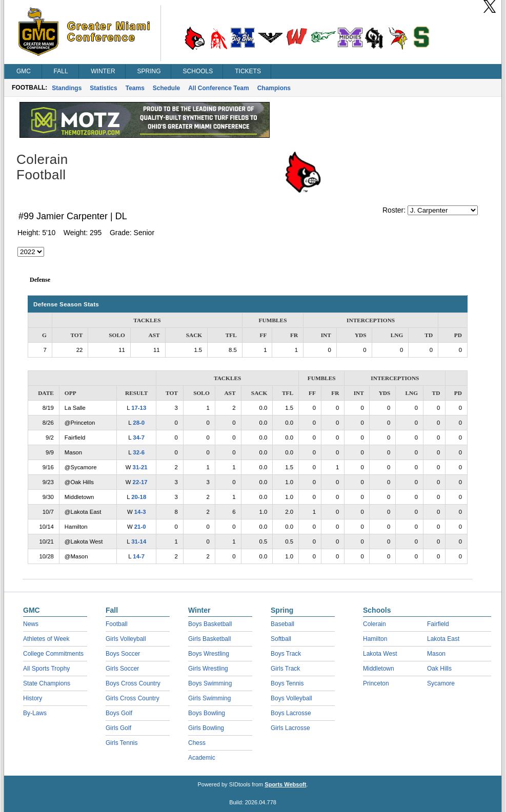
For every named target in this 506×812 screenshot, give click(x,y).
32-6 (139, 452)
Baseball (282, 624)
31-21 (140, 467)
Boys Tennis (287, 683)
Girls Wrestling (208, 669)
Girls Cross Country (133, 698)
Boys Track (286, 654)
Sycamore (441, 683)
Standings (67, 88)
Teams (135, 88)
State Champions (47, 683)
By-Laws (35, 713)
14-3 (140, 512)
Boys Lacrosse (291, 713)
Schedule (166, 88)
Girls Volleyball (126, 639)
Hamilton (375, 639)
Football (117, 624)
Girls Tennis (122, 743)
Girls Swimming (209, 698)
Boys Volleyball (291, 698)
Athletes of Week (46, 639)
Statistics (103, 88)
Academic (202, 758)
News (31, 624)
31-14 (139, 542)
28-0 (139, 423)
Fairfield (438, 624)
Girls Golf (118, 728)
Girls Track (285, 669)
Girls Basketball (209, 639)
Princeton (376, 683)
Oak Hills (439, 669)
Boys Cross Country (133, 683)
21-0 (140, 527)
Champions (274, 88)
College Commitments (53, 654)
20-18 (139, 497)
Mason (436, 654)
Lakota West (380, 654)
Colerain (375, 624)
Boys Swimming (210, 683)
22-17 (140, 482)
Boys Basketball (210, 624)
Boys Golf (119, 713)
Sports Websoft (285, 784)
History (33, 698)
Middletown (379, 669)
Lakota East (443, 639)
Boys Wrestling (209, 654)
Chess (197, 743)
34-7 (139, 438)
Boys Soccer (123, 654)
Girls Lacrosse (290, 728)
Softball (281, 639)
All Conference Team (218, 88)
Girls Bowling (206, 728)
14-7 (139, 556)
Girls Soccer (122, 669)
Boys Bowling (207, 713)
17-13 (139, 408)
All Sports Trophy (46, 669)
